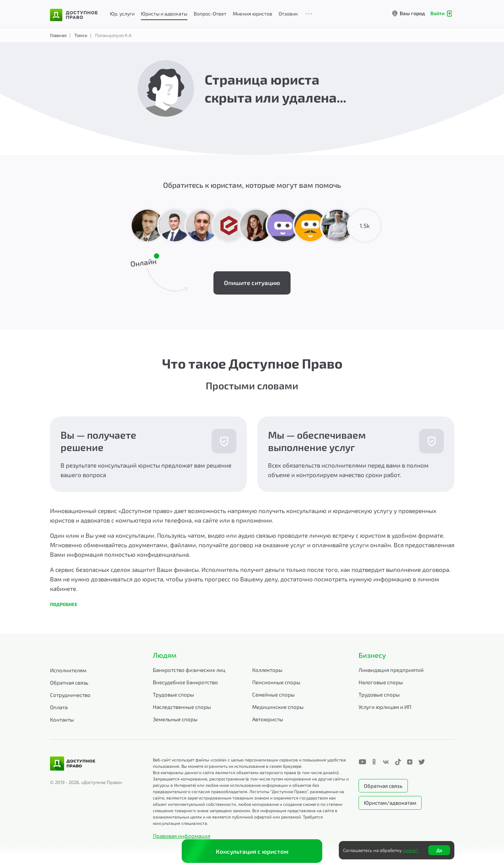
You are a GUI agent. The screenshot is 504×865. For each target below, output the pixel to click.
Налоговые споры (381, 682)
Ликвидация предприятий (391, 670)
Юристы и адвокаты (164, 14)
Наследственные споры (182, 707)
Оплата (59, 707)
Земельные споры (175, 719)
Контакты (62, 719)
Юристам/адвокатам (390, 803)
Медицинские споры (278, 707)
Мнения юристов (253, 14)
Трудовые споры (173, 694)
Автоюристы (268, 719)
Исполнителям (68, 670)
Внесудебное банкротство (185, 682)
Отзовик (288, 14)
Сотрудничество (70, 695)
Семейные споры (273, 694)
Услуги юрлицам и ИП (385, 707)
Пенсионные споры (276, 682)
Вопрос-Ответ (210, 14)
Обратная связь (69, 682)
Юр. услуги (122, 14)
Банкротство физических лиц (189, 670)
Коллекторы (267, 670)
